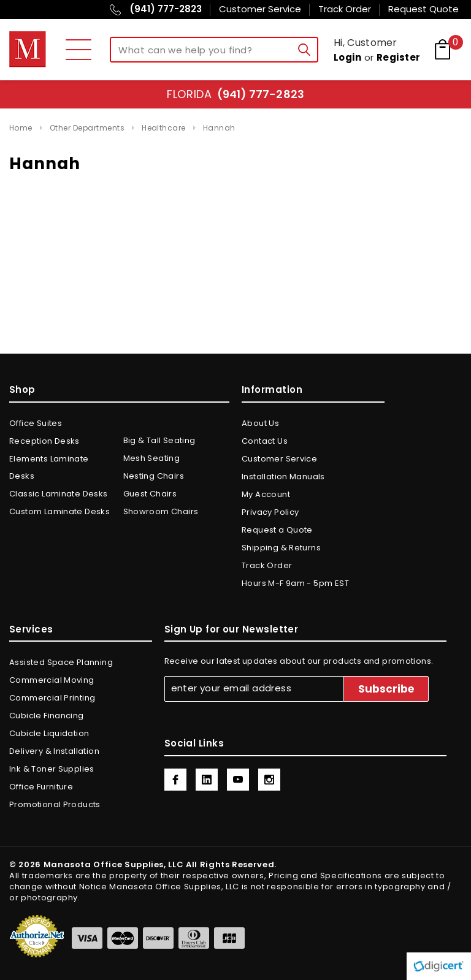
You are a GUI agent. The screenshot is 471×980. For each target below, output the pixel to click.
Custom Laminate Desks (59, 511)
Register (399, 57)
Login (347, 57)
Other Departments (87, 128)
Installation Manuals (283, 477)
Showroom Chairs (161, 511)
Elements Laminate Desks (49, 467)
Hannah (219, 128)
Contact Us (265, 441)
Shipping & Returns (281, 548)
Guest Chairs (150, 494)
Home (21, 128)
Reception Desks (44, 441)
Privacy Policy (270, 512)
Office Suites (36, 423)
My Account (266, 494)
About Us (260, 423)
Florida (235, 94)
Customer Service (279, 459)
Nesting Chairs (154, 476)
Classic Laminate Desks (59, 494)
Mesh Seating (152, 458)
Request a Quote (277, 530)
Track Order (267, 565)
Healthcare (164, 128)
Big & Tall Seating (159, 440)
